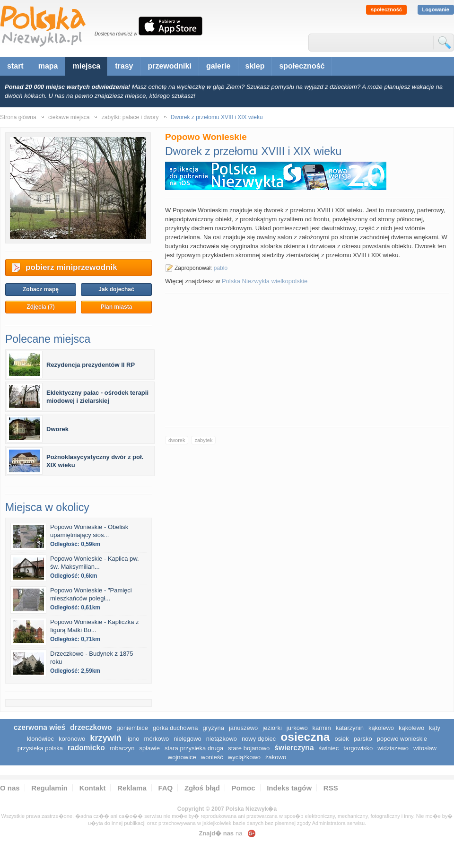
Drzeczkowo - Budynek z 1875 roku (92, 658)
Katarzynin (350, 728)
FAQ (165, 788)
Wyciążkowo (244, 757)
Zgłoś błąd (202, 788)
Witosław (425, 748)
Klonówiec (40, 739)
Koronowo (72, 739)
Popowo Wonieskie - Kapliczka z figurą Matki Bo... (95, 626)
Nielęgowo (188, 739)
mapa (48, 66)
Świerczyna (294, 748)
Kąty (435, 728)
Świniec (329, 748)
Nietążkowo (222, 739)
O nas (10, 788)
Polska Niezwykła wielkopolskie (265, 281)
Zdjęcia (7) (40, 307)
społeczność (386, 9)
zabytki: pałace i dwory (130, 117)
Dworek (57, 429)
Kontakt (93, 788)
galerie (218, 66)
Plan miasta (117, 307)
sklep (255, 66)
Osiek (341, 739)
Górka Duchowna (175, 728)
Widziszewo (393, 748)
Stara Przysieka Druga (194, 748)
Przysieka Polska (40, 748)
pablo (221, 268)
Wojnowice (182, 757)
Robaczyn (122, 748)
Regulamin (49, 788)
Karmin (322, 728)
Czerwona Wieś (39, 727)
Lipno (133, 739)
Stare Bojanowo (249, 748)
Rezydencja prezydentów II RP (91, 365)
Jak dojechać (116, 289)
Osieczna (305, 737)
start (15, 66)
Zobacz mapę (41, 289)
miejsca (86, 66)
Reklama (132, 788)
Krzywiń (106, 738)
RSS (331, 788)
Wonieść (212, 757)
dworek (177, 440)
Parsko (363, 739)
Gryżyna (213, 728)
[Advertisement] (307, 360)
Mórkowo (157, 739)
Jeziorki (272, 728)
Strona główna (18, 117)
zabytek (203, 440)
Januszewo (243, 728)
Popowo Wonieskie (402, 739)
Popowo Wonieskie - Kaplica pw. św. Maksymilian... (95, 563)
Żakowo (276, 757)
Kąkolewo (381, 728)
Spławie (150, 748)
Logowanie (436, 9)
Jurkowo (297, 728)
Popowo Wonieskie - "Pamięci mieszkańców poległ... (91, 594)
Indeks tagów (289, 788)
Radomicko (86, 748)
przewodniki (169, 66)
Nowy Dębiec (259, 739)
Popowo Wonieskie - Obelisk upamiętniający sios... (89, 531)
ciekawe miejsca (69, 117)
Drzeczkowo (91, 727)
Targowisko (358, 748)
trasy (124, 66)
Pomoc (244, 788)
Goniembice (132, 728)
